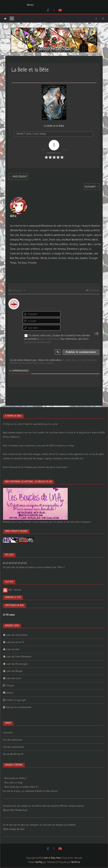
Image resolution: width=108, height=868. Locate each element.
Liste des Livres (14, 678)
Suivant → (92, 187)
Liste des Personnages (17, 664)
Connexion (93, 290)
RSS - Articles (12, 590)
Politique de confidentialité (18, 707)
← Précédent (18, 176)
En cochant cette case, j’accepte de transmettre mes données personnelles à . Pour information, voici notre (57, 339)
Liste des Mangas (14, 671)
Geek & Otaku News (49, 339)
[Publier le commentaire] (81, 352)
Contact (10, 693)
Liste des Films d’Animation (19, 657)
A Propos (10, 686)
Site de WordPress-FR (13, 754)
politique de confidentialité (38, 342)
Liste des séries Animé (17, 635)
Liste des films (13, 650)
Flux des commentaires (14, 747)
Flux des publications (13, 740)
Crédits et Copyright (16, 700)
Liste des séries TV (15, 642)
